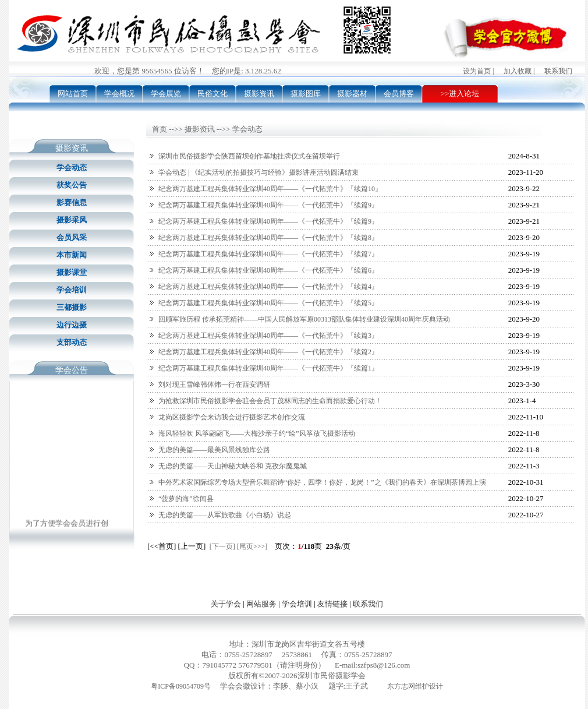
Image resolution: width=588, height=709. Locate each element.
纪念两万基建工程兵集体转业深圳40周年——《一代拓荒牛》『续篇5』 (268, 303)
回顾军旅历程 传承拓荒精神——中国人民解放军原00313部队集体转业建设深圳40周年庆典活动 (304, 319)
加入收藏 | (519, 71)
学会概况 (119, 94)
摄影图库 (306, 94)
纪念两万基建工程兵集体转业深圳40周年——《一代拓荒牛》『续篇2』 (268, 352)
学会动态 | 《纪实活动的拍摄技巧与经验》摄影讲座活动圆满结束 (258, 172)
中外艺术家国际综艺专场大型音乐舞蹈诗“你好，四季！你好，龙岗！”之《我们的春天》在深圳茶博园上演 (322, 482)
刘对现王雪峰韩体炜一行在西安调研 (214, 385)
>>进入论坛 (460, 94)
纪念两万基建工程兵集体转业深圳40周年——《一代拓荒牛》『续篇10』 (270, 189)
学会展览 (166, 94)
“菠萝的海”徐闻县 (186, 499)
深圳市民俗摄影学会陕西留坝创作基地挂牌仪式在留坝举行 (249, 156)
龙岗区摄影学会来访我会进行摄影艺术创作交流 (232, 417)
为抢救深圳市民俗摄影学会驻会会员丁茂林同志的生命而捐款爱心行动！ (270, 401)
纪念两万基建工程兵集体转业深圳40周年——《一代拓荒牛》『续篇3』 (268, 336)
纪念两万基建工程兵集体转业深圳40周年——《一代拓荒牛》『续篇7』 (268, 254)
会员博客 (399, 94)
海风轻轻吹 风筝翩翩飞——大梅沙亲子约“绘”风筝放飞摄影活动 (257, 433)
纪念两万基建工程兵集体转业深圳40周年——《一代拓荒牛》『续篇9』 (268, 205)
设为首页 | (478, 71)
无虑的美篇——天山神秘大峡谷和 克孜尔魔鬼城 (233, 466)
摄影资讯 (259, 94)
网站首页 (73, 94)
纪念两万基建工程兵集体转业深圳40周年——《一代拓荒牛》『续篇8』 (268, 238)
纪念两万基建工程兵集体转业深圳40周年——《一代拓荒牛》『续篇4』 (268, 287)
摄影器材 (352, 94)
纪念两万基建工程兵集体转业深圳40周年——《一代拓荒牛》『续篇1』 (268, 368)
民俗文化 (212, 94)
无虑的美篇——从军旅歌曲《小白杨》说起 (225, 515)
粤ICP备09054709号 (181, 686)
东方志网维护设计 (415, 686)
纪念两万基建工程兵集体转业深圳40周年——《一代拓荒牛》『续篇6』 (268, 270)
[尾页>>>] (252, 546)
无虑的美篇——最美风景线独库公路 (214, 450)
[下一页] (222, 546)
